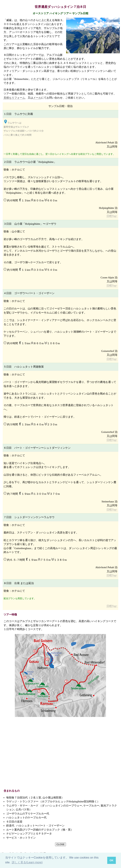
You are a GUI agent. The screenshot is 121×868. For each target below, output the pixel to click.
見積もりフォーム (14, 98)
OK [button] (112, 860)
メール (37, 98)
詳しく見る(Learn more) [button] (27, 862)
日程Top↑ (112, 216)
